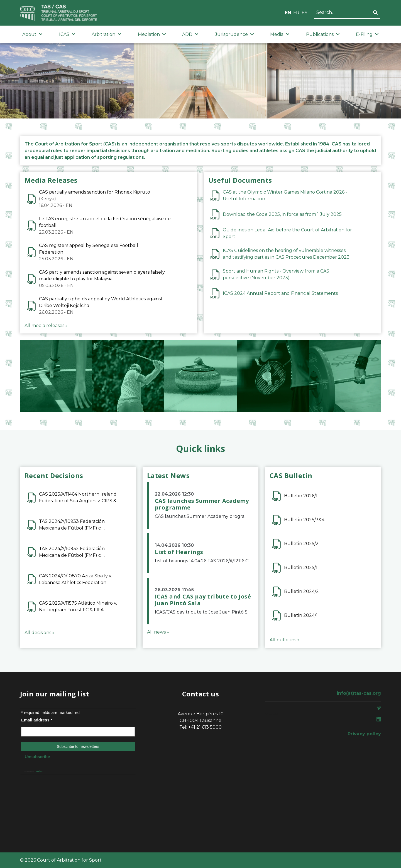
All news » (158, 632)
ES (305, 13)
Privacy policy (364, 734)
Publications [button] (323, 34)
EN (288, 13)
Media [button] (280, 34)
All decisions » (40, 633)
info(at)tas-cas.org (359, 693)
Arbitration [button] (107, 34)
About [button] (32, 34)
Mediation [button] (152, 34)
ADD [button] (190, 34)
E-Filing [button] (367, 34)
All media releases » (46, 326)
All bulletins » (285, 640)
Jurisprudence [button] (234, 34)
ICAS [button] (67, 34)
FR (296, 13)
